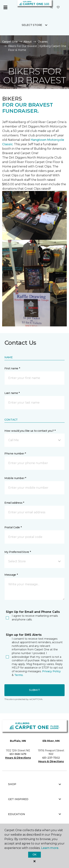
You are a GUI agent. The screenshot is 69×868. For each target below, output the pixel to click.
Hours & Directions (18, 758)
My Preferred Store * (18, 552)
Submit (34, 690)
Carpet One (10, 42)
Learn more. (50, 848)
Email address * (14, 503)
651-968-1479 (18, 754)
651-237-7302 (51, 758)
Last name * (12, 393)
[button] (51, 7)
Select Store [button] (32, 25)
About (28, 42)
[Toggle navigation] (5, 7)
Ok (34, 854)
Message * (11, 575)
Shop (34, 784)
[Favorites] (58, 7)
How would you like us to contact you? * (30, 431)
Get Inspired (34, 799)
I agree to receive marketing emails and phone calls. (32, 618)
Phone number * (15, 454)
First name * (12, 368)
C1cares (43, 42)
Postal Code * (13, 527)
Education (34, 814)
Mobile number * (15, 478)
